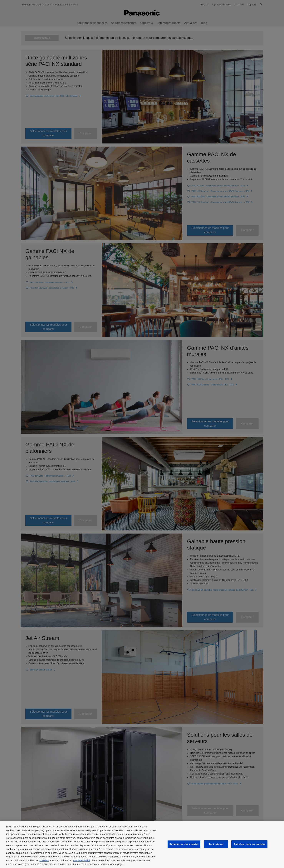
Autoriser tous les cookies (249, 844)
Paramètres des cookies (184, 844)
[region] (142, 844)
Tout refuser (216, 844)
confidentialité (81, 860)
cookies (44, 860)
